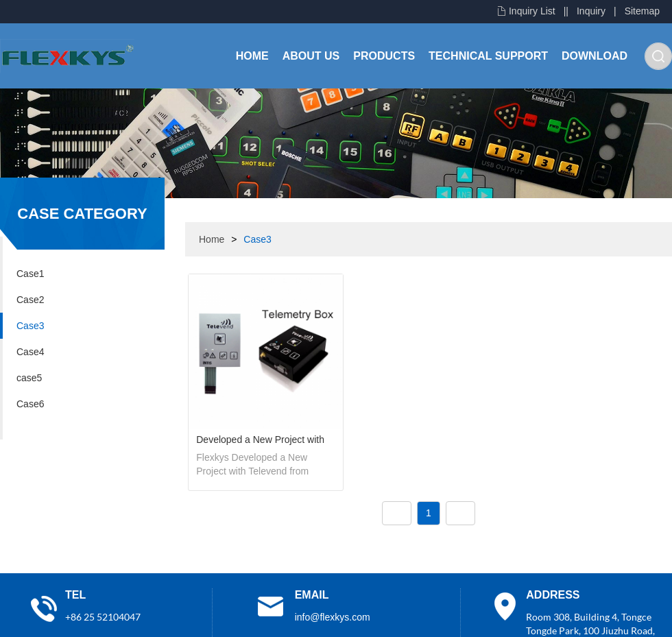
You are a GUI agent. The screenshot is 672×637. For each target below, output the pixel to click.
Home (252, 56)
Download (595, 56)
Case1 (30, 274)
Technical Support (488, 56)
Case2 (30, 300)
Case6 (30, 404)
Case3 (30, 326)
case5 (29, 378)
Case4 (30, 352)
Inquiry (591, 11)
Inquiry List (532, 11)
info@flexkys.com (333, 617)
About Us (311, 56)
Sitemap (642, 11)
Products (384, 56)
